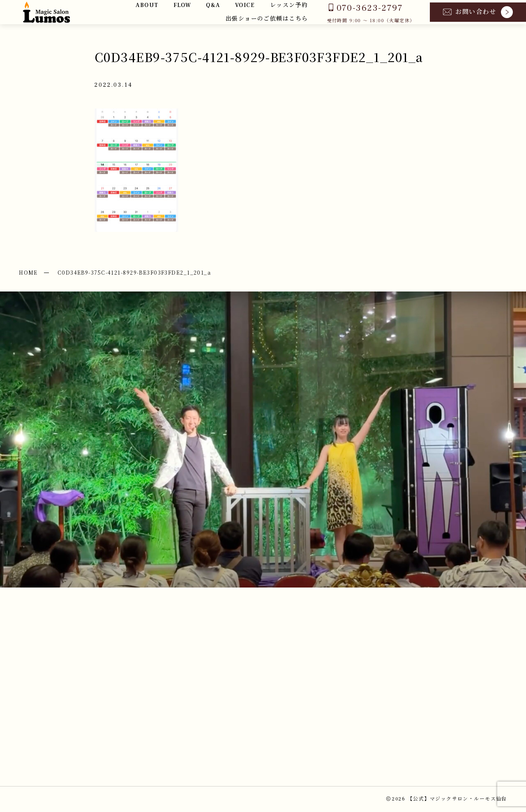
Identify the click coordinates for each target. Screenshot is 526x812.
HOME (28, 272)
